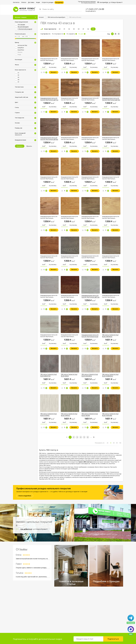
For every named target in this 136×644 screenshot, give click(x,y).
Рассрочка (59, 2)
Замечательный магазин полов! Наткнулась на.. (32, 559)
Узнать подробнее (25, 496)
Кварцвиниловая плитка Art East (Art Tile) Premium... (49, 60)
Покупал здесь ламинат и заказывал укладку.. (31, 568)
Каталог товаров (21, 17)
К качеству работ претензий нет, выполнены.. (32, 577)
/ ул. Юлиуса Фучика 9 (34, 529)
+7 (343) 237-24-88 (95, 9)
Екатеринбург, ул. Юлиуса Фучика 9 (111, 2)
